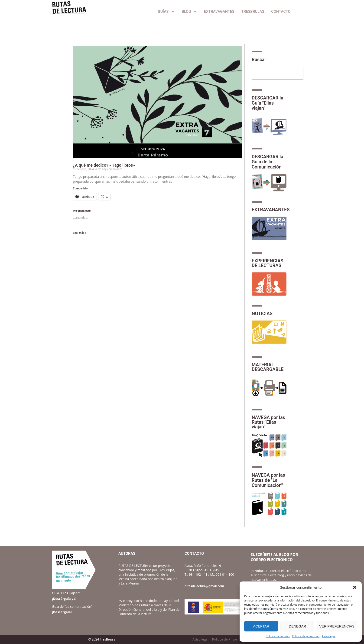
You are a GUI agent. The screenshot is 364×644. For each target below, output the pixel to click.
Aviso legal (329, 636)
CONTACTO (281, 12)
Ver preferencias (337, 626)
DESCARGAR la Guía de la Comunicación (267, 162)
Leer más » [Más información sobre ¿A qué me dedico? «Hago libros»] (80, 233)
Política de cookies (278, 636)
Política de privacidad (306, 636)
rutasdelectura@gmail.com (204, 586)
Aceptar (261, 626)
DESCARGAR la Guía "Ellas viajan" (267, 103)
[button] (355, 587)
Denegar (297, 626)
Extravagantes (219, 12)
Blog (189, 12)
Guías (166, 12)
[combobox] (278, 73)
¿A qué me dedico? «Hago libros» (104, 165)
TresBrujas (253, 12)
